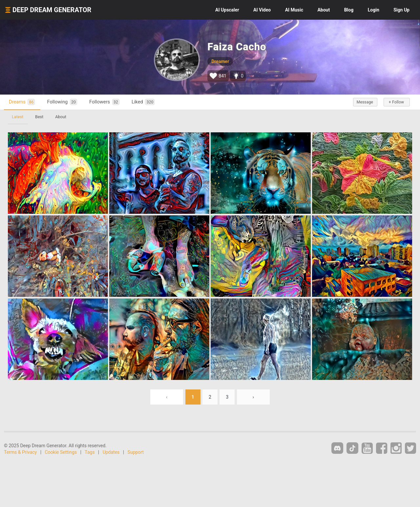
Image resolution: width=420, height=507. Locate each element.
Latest (18, 117)
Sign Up (401, 10)
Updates (111, 452)
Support (136, 452)
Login (374, 10)
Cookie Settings (61, 452)
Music (294, 10)
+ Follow (396, 102)
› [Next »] (253, 397)
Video (262, 10)
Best (39, 117)
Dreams (22, 102)
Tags (90, 452)
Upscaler (227, 10)
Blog (349, 10)
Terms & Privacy (20, 452)
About (324, 10)
